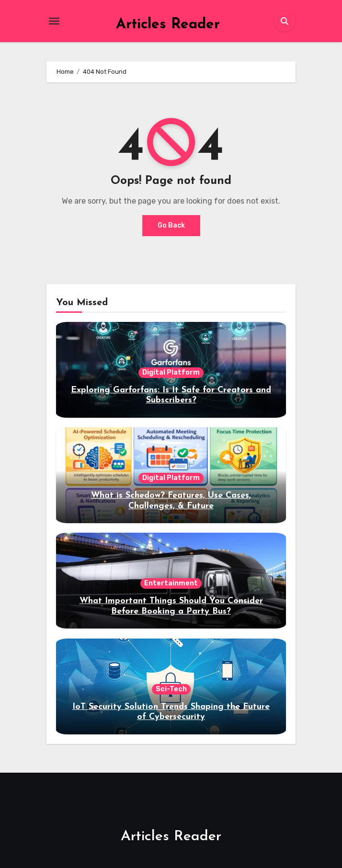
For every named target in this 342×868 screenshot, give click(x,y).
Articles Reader (168, 25)
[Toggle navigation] (54, 21)
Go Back (171, 225)
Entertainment (171, 583)
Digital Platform (171, 372)
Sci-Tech (171, 689)
